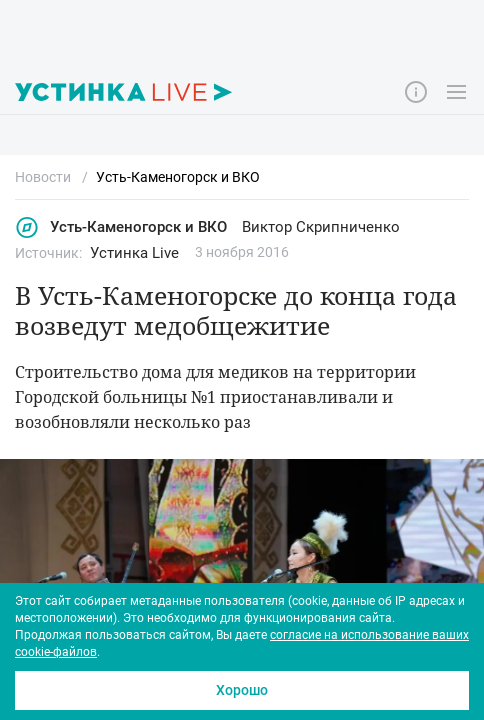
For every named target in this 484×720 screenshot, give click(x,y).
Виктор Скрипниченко (321, 227)
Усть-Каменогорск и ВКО (121, 227)
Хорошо (242, 690)
